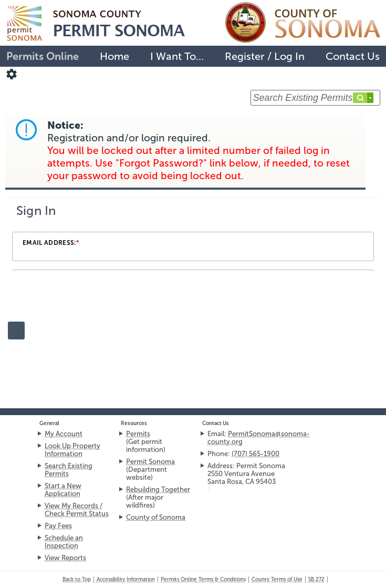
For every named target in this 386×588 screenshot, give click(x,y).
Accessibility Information (126, 580)
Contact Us (353, 56)
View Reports (65, 558)
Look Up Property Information (72, 450)
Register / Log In (265, 56)
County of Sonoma (156, 517)
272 (316, 580)
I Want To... (177, 56)
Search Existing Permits (69, 470)
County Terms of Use (277, 580)
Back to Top (77, 580)
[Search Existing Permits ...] (315, 98)
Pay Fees (58, 526)
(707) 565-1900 (255, 454)
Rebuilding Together (158, 489)
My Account (64, 434)
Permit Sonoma (150, 462)
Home (114, 56)
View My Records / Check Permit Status (77, 510)
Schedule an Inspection (64, 542)
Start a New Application (63, 490)
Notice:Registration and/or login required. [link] (199, 151)
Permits (138, 434)
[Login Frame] (193, 235)
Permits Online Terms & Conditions (203, 580)
